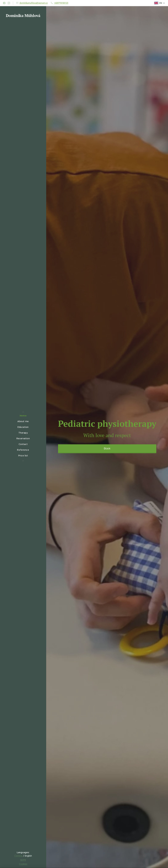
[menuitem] (23, 416)
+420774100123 (61, 3)
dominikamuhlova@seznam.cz (34, 3)
